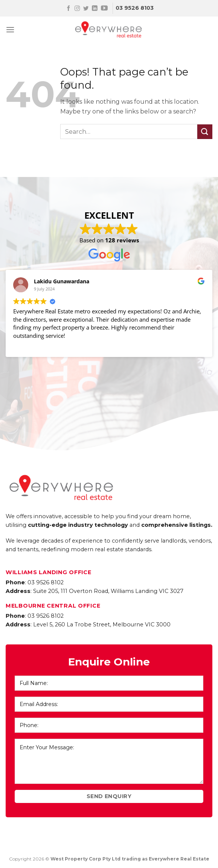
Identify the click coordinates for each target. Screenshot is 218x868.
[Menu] (10, 29)
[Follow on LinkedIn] (95, 9)
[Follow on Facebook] (69, 9)
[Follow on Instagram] (77, 9)
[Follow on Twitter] (86, 9)
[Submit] (205, 132)
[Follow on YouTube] (104, 9)
